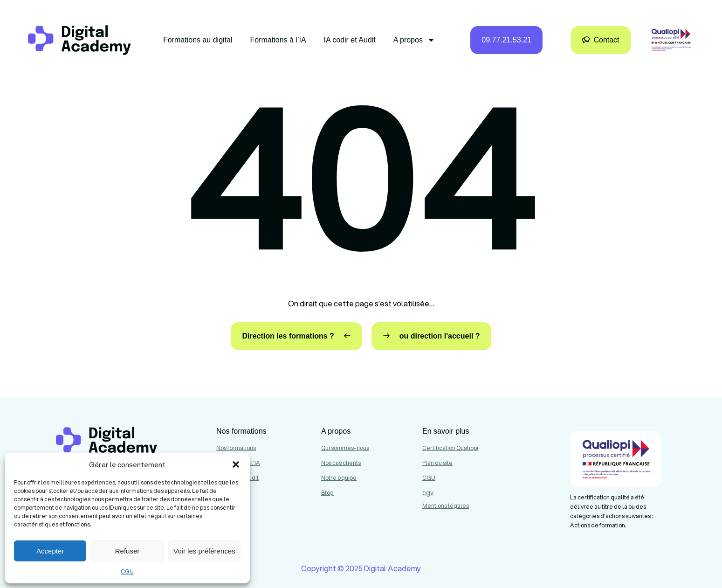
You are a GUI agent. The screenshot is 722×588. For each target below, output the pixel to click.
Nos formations (236, 448)
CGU (127, 571)
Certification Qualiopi (450, 448)
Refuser (127, 551)
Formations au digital (198, 40)
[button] (236, 464)
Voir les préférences (204, 551)
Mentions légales (446, 506)
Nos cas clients (341, 463)
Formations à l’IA (278, 40)
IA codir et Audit (350, 40)
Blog (327, 493)
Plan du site (437, 463)
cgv (428, 493)
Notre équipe (339, 478)
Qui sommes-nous (345, 448)
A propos (414, 40)
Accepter (50, 551)
